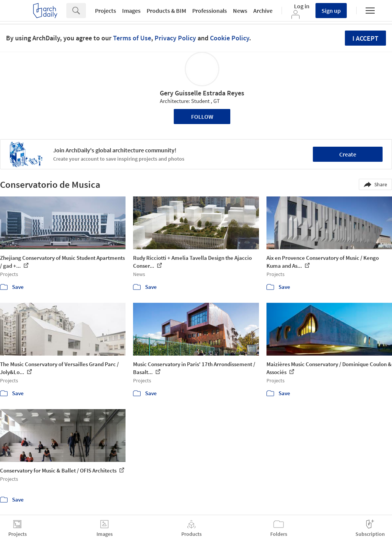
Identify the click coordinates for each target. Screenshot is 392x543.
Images (131, 11)
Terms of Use (132, 38)
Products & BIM (166, 11)
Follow (202, 117)
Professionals (210, 11)
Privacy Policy (175, 38)
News (240, 11)
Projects (106, 11)
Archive (263, 11)
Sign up (331, 11)
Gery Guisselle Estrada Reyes (202, 93)
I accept (365, 38)
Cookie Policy (230, 38)
